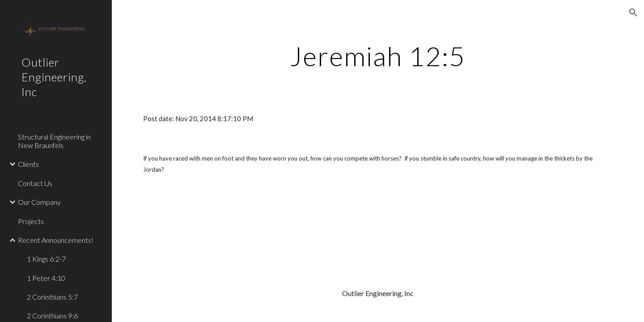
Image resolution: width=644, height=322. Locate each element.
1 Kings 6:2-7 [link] (46, 259)
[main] (378, 56)
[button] (633, 13)
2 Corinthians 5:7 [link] (52, 297)
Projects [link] (31, 221)
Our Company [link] (39, 202)
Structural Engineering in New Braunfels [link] (54, 141)
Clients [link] (28, 164)
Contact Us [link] (35, 183)
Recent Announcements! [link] (56, 240)
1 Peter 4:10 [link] (46, 278)
